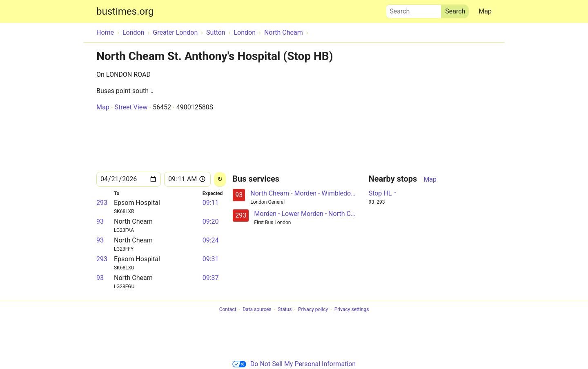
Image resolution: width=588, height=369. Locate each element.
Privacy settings (352, 310)
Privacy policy (313, 310)
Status (285, 310)
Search (414, 9)
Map (485, 11)
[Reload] (220, 179)
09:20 (211, 221)
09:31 (211, 259)
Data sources (257, 310)
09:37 (211, 278)
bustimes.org (125, 11)
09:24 (211, 240)
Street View (131, 107)
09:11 (211, 203)
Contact (228, 310)
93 (100, 221)
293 (102, 203)
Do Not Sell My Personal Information (294, 364)
